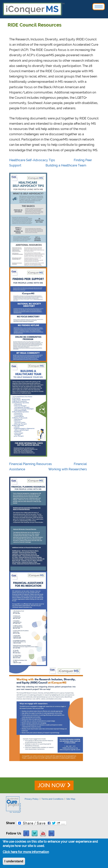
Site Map (71, 799)
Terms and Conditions (52, 799)
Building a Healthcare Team (66, 165)
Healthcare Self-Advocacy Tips (32, 160)
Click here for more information (26, 853)
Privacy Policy (32, 799)
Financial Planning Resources (31, 464)
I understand (14, 862)
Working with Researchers (68, 469)
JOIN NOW (51, 785)
